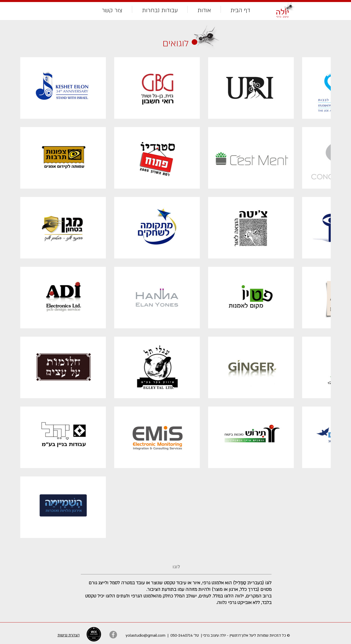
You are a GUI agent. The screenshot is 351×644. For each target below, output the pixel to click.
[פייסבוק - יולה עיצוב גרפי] (113, 635)
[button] (160, 9)
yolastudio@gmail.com (145, 635)
